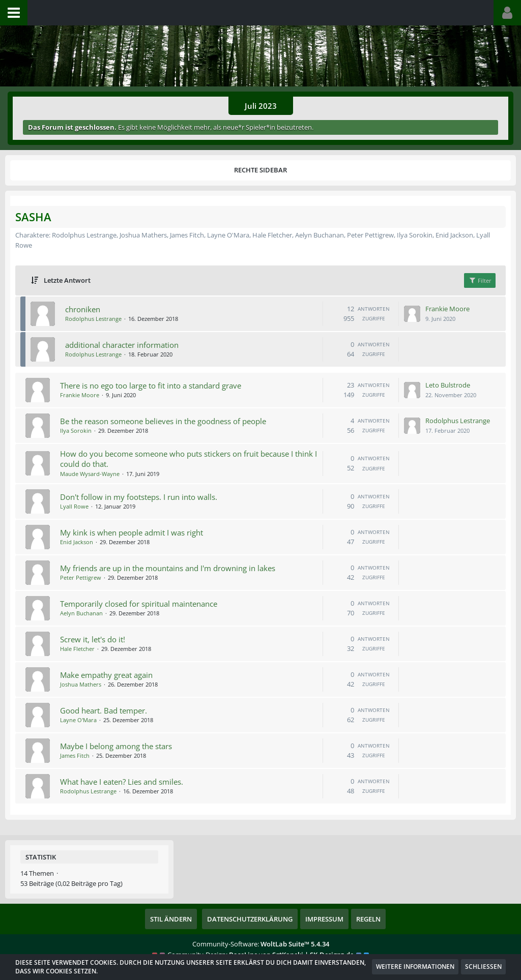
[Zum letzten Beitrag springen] (412, 314)
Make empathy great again (106, 675)
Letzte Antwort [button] (67, 280)
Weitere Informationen (415, 967)
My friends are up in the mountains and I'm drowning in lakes (168, 568)
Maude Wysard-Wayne (90, 474)
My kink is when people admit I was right (132, 532)
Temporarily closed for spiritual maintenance (139, 604)
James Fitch (75, 755)
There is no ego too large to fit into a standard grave (151, 385)
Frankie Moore (447, 309)
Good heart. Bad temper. (104, 710)
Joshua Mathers (81, 684)
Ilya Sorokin (76, 430)
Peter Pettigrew (81, 577)
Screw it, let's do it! (93, 639)
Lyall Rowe (74, 506)
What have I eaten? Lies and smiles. (122, 782)
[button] (14, 13)
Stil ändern (171, 919)
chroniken (83, 309)
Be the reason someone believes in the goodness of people (163, 421)
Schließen (483, 967)
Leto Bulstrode (448, 385)
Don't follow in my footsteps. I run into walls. (139, 497)
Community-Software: (261, 944)
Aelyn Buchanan (81, 613)
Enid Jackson (77, 542)
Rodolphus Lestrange (93, 319)
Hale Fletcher (77, 649)
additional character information (122, 345)
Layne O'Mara (78, 720)
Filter (480, 280)
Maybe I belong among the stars (116, 746)
